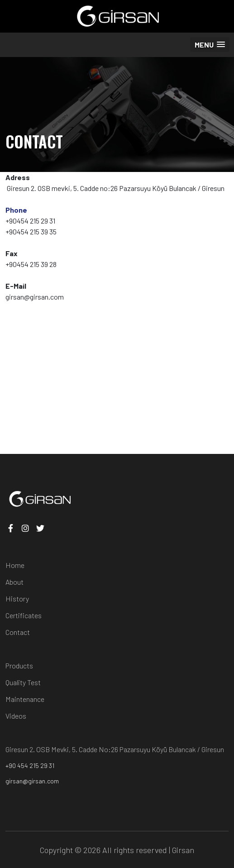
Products (19, 665)
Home (15, 565)
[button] (210, 45)
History (17, 599)
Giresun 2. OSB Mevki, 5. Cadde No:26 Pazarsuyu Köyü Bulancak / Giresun (115, 749)
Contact (18, 632)
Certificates (24, 615)
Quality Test (23, 682)
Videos (16, 716)
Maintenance (25, 699)
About (14, 582)
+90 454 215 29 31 (30, 765)
